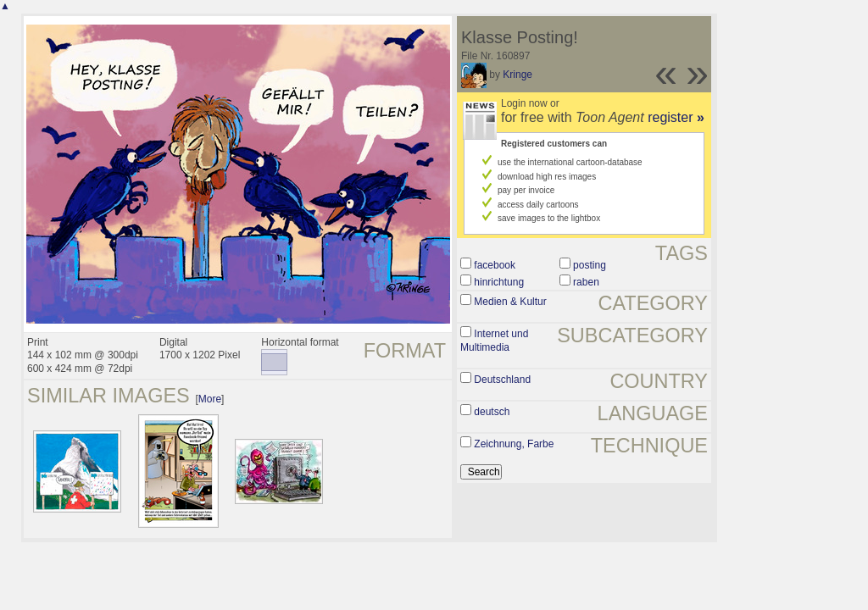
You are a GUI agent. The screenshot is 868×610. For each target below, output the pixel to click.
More (210, 399)
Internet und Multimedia (494, 341)
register (676, 117)
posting (590, 265)
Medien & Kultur (510, 302)
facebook (495, 265)
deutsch (492, 412)
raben (586, 282)
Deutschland (502, 380)
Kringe (517, 75)
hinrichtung (499, 282)
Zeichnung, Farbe (514, 444)
